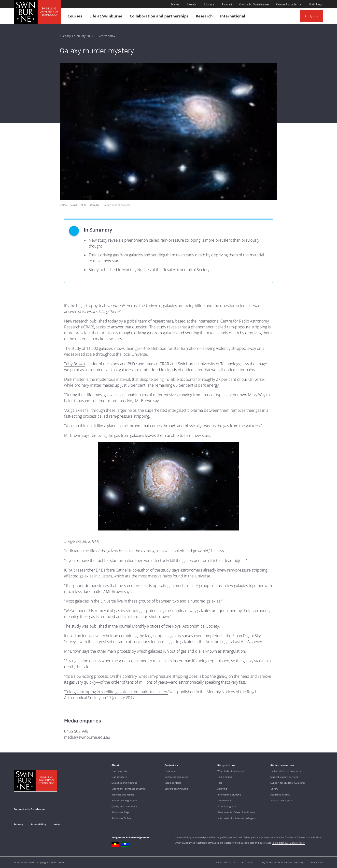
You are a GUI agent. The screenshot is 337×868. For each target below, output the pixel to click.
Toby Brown (74, 364)
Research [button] (205, 17)
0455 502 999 (76, 731)
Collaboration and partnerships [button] (160, 17)
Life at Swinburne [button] (107, 17)
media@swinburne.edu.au (87, 737)
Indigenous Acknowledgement (130, 837)
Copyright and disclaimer (51, 862)
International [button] (233, 17)
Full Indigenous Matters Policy (288, 843)
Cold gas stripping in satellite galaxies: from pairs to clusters (116, 692)
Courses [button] (76, 17)
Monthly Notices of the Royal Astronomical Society (175, 626)
